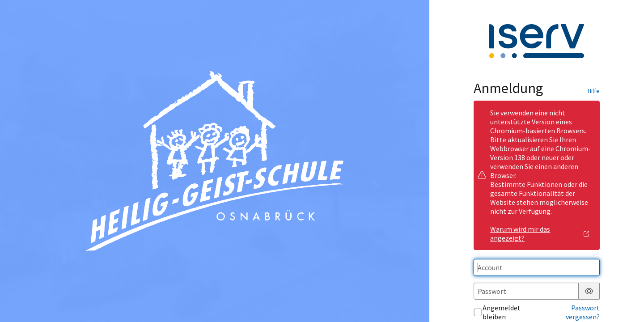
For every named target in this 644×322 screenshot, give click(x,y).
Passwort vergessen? (583, 312)
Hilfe (594, 91)
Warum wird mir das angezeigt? (540, 233)
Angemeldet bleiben (497, 312)
